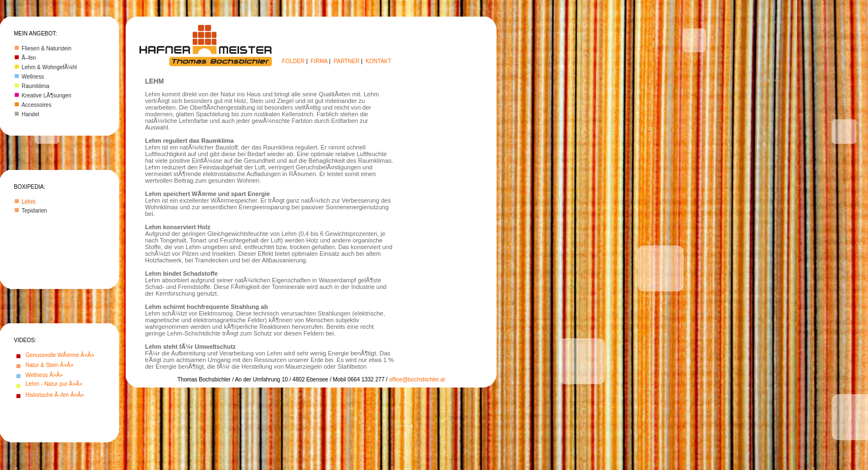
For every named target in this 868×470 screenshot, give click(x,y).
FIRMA (319, 61)
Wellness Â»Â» (44, 375)
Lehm (29, 202)
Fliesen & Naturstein (46, 48)
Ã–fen (29, 58)
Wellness (33, 77)
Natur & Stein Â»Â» (50, 365)
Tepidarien (34, 211)
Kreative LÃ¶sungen (46, 95)
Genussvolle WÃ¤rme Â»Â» (60, 355)
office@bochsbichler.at (417, 379)
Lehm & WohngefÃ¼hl (49, 67)
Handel (30, 114)
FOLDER (294, 61)
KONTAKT (378, 61)
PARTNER (347, 61)
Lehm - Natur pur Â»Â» (54, 384)
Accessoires (37, 105)
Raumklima (35, 86)
